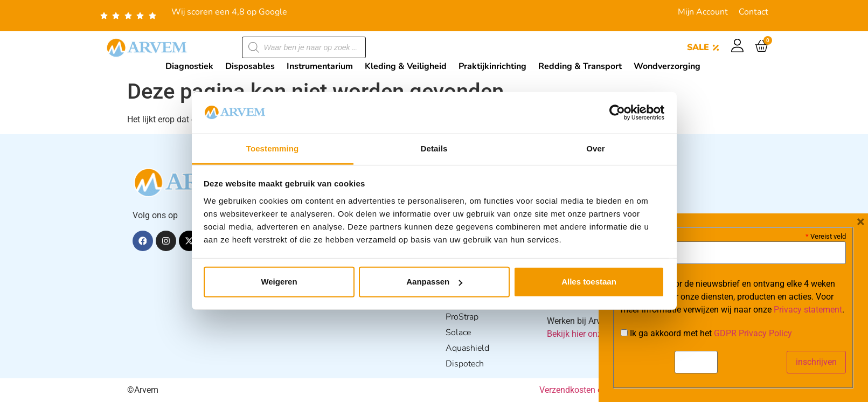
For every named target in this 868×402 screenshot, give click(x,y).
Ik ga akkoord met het (706, 334)
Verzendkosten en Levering (590, 390)
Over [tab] (596, 148)
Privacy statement (808, 310)
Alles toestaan (589, 282)
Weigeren (279, 282)
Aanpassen (434, 282)
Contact (754, 12)
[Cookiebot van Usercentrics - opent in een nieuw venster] (617, 113)
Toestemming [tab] (273, 148)
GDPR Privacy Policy (753, 333)
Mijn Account (703, 12)
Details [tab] (434, 148)
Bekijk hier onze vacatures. (597, 334)
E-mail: (637, 235)
